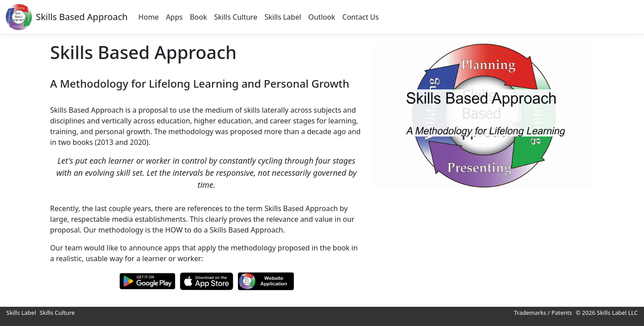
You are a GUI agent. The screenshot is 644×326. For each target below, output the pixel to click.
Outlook (322, 17)
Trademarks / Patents (543, 313)
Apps (174, 17)
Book (198, 17)
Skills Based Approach (82, 17)
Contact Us (361, 17)
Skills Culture (236, 17)
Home (148, 17)
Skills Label (283, 17)
